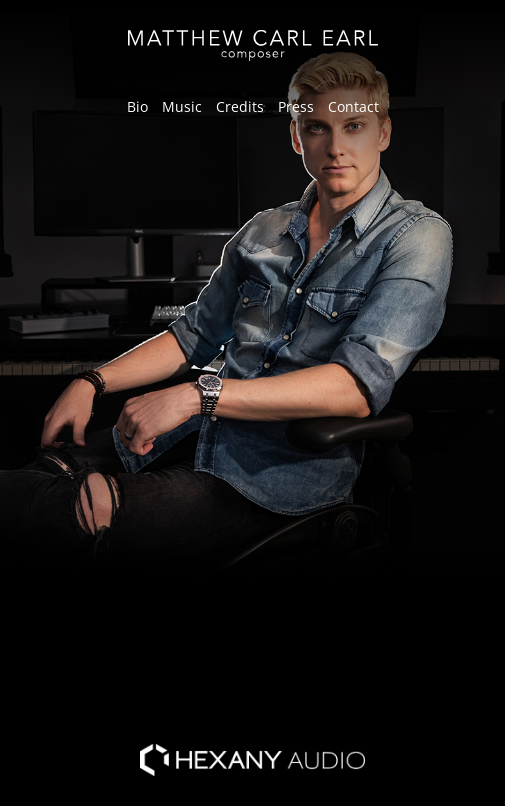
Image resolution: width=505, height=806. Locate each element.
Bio (137, 106)
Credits (240, 106)
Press (296, 106)
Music (182, 106)
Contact (353, 106)
